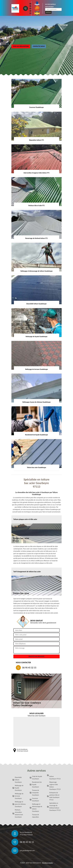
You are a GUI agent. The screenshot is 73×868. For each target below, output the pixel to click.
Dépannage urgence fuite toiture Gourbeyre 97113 (55, 786)
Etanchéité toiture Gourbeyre (18, 780)
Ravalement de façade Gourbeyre (37, 784)
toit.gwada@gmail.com (27, 851)
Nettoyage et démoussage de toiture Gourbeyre (37, 808)
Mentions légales (47, 863)
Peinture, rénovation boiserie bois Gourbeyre (19, 813)
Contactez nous (39, 46)
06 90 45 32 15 (30, 8)
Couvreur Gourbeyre (35, 800)
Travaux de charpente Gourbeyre (35, 793)
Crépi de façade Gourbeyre (37, 778)
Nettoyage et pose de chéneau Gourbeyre (20, 804)
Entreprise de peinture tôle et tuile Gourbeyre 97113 (54, 796)
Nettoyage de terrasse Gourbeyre (19, 796)
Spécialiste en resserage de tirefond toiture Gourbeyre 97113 (55, 807)
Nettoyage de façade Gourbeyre (19, 788)
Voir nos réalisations (21, 46)
